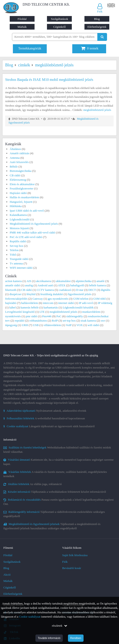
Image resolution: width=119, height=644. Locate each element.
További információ (49, 638)
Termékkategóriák (30, 48)
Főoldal (22, 19)
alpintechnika (84, 281)
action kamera (13, 281)
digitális (105, 290)
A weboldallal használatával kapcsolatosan (44, 418)
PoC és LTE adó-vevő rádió (26, 237)
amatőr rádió (13, 285)
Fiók (65, 562)
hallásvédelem (30, 303)
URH (25, 325)
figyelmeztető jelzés (79, 294)
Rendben (76, 638)
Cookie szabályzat (30, 617)
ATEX (62, 285)
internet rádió (66, 303)
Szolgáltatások (60, 19)
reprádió (20, 321)
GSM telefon (81, 299)
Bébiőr (14, 167)
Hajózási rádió (18, 193)
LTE (42, 312)
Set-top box (16, 246)
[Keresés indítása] (102, 37)
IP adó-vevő (86, 303)
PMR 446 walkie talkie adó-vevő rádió (33, 232)
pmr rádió (31, 316)
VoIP (69, 325)
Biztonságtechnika (21, 171)
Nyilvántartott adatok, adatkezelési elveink (45, 411)
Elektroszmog (18, 180)
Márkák (22, 27)
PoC (59, 316)
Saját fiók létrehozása (75, 555)
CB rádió (15, 175)
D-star (80, 290)
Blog (97, 19)
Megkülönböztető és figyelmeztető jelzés (34, 224)
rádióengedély (75, 316)
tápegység (11, 325)
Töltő (13, 255)
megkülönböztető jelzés (97, 110)
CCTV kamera (45, 290)
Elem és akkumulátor (22, 184)
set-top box (69, 321)
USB (36, 325)
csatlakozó (65, 290)
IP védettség (105, 303)
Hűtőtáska (16, 206)
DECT (92, 290)
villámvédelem (52, 325)
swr (103, 321)
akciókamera (44, 281)
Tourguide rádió (19, 259)
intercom (48, 303)
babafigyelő (77, 285)
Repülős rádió (18, 241)
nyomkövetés (13, 316)
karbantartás (51, 307)
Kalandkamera (18, 215)
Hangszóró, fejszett (21, 202)
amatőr (100, 281)
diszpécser (15, 294)
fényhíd (31, 294)
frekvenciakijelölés (16, 299)
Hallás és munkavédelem (24, 197)
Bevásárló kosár (72, 568)
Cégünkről (59, 27)
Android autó (45, 285)
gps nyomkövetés (58, 299)
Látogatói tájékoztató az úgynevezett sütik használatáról (49, 426)
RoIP (55, 321)
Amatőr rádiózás (19, 153)
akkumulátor (63, 281)
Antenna (15, 158)
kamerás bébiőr (30, 307)
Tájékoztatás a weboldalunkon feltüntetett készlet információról (55, 492)
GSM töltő (99, 299)
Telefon (14, 250)
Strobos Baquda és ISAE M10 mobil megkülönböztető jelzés (49, 80)
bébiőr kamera (97, 285)
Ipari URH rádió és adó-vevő (27, 211)
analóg (29, 285)
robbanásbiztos (38, 321)
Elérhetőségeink (97, 27)
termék (90, 48)
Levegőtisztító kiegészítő (20, 312)
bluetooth (11, 290)
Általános (15, 149)
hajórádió (11, 303)
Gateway (38, 299)
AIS (29, 281)
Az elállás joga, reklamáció (33, 484)
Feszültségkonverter (22, 188)
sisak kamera (88, 321)
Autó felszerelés (19, 162)
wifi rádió (93, 325)
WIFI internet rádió (21, 268)
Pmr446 (47, 316)
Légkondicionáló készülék (78, 307)
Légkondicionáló (20, 219)
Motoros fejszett (19, 228)
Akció (7, 575)
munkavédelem (91, 312)
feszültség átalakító (52, 294)
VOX (79, 325)
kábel (12, 307)
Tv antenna (16, 263)
